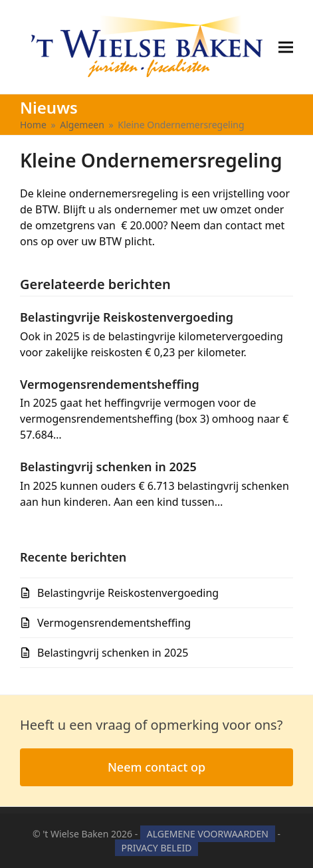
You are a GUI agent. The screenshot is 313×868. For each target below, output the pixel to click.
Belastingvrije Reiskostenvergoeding (127, 317)
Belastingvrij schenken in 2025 (108, 467)
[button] (286, 47)
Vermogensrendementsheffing (110, 384)
